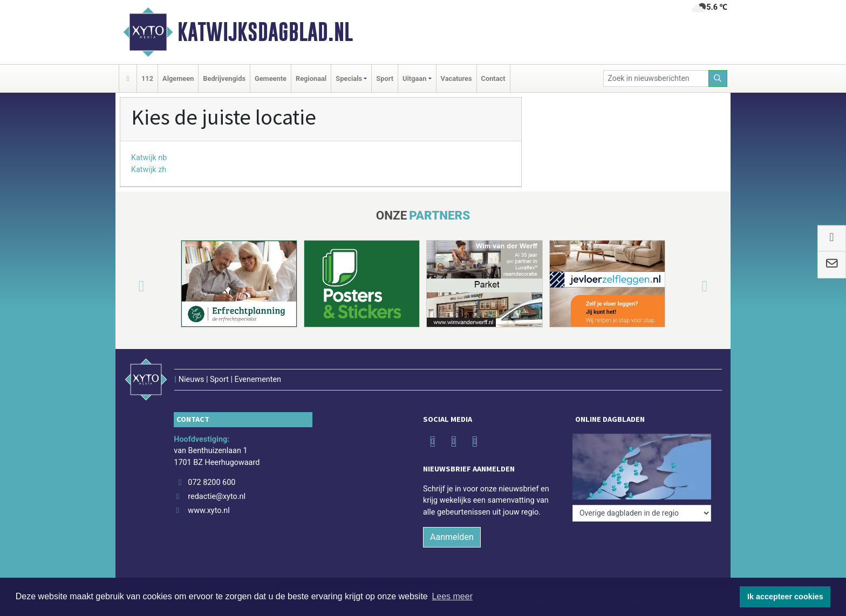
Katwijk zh (149, 170)
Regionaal (311, 78)
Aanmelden (452, 537)
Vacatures (456, 78)
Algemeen (178, 78)
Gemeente (271, 78)
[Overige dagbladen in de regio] (642, 513)
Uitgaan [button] (414, 78)
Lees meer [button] (452, 596)
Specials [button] (349, 78)
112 (147, 78)
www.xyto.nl (209, 511)
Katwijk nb (149, 158)
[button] (128, 286)
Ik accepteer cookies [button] (785, 597)
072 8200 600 (211, 482)
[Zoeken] (718, 78)
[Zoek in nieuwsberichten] (656, 78)
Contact (493, 78)
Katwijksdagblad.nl (265, 32)
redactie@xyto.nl (217, 497)
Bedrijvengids (224, 78)
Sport (385, 78)
